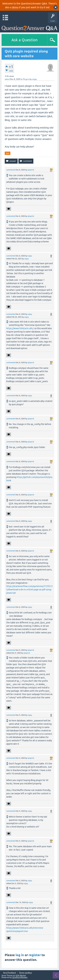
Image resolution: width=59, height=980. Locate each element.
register (35, 955)
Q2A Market (21, 976)
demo (15, 7)
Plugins (26, 79)
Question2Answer (20, 977)
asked (7, 79)
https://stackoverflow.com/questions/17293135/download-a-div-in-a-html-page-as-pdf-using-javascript (29, 590)
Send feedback (10, 973)
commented (11, 170)
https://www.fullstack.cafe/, (20, 328)
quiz (8, 153)
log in (20, 955)
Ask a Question (25, 40)
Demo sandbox (26, 973)
